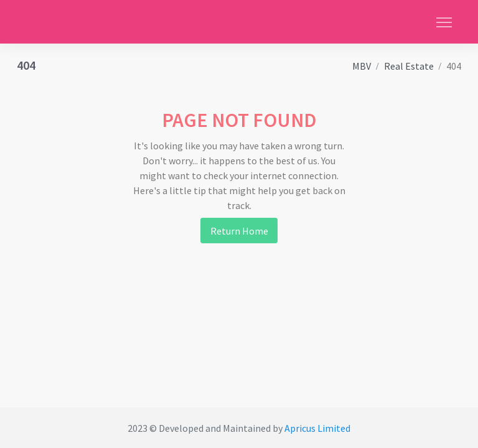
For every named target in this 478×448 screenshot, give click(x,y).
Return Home (239, 231)
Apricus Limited (317, 428)
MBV (362, 66)
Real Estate (409, 66)
